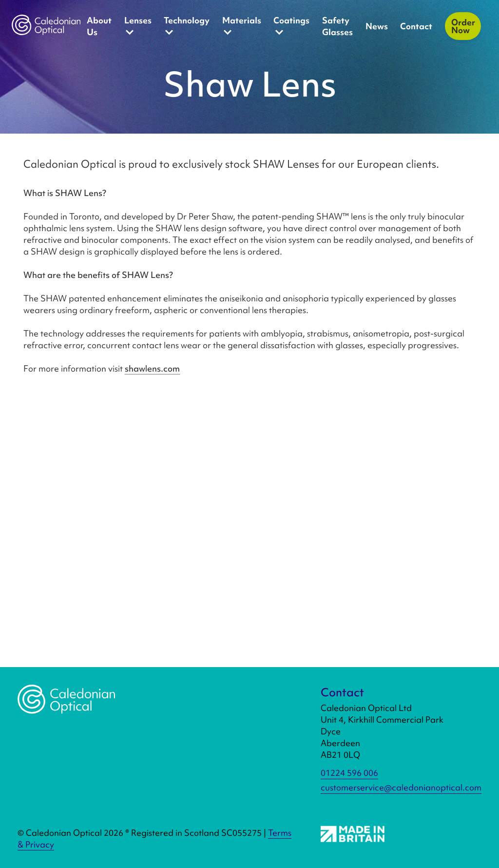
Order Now (463, 26)
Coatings (291, 26)
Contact (416, 26)
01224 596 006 (349, 773)
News (377, 26)
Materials (242, 26)
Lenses (138, 26)
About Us (99, 26)
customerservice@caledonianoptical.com (401, 787)
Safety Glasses (337, 26)
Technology (187, 26)
